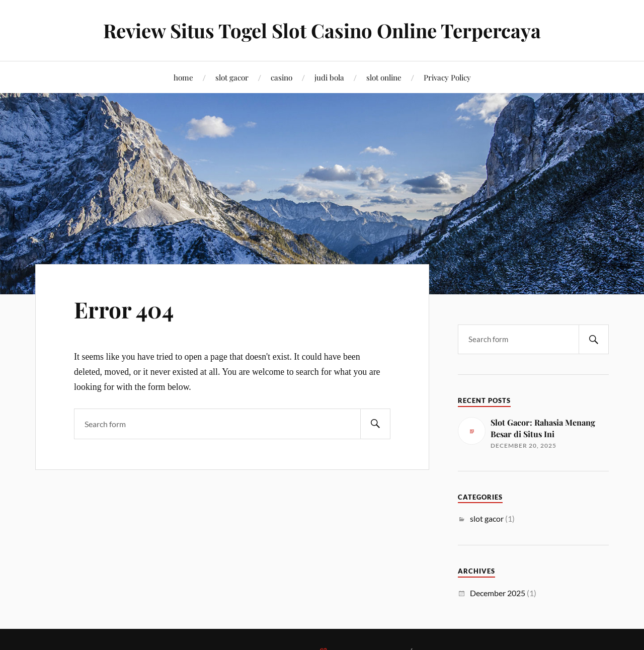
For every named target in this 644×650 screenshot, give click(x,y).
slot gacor (232, 77)
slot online (384, 77)
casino (281, 77)
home (183, 77)
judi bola (329, 77)
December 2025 (498, 593)
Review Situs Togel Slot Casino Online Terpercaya (322, 30)
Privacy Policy (447, 77)
